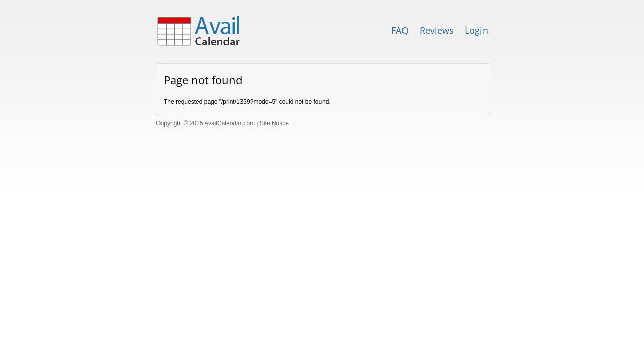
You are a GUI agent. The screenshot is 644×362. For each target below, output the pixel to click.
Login (476, 30)
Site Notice (274, 123)
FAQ (400, 30)
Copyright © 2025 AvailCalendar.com (205, 123)
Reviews (437, 30)
